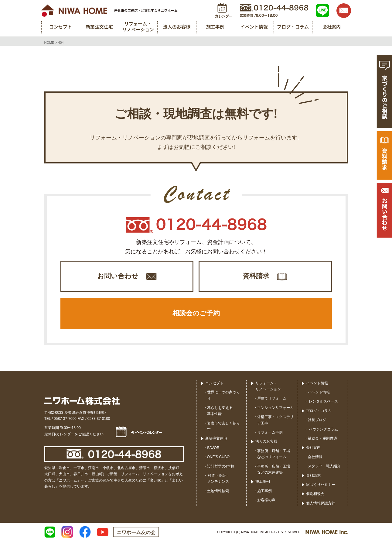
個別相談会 (315, 495)
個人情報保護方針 (321, 504)
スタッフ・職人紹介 (324, 467)
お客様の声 (266, 501)
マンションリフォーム (275, 408)
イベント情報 (317, 384)
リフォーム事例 (270, 433)
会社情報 (315, 458)
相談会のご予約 (196, 314)
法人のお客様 (266, 442)
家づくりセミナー (321, 485)
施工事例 (263, 482)
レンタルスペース (323, 402)
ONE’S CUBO (218, 458)
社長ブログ (317, 421)
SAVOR (213, 448)
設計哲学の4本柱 (221, 467)
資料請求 (256, 276)
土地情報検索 (218, 492)
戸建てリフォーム (272, 399)
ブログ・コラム (319, 411)
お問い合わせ (118, 276)
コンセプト (214, 384)
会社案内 (313, 448)
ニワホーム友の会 (136, 533)
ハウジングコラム (323, 430)
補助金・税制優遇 (322, 439)
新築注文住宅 (216, 439)
